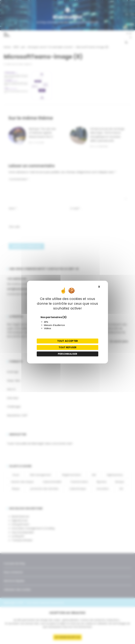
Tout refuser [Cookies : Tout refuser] (68, 347)
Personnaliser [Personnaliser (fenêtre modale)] (68, 354)
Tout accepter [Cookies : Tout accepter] (67, 341)
